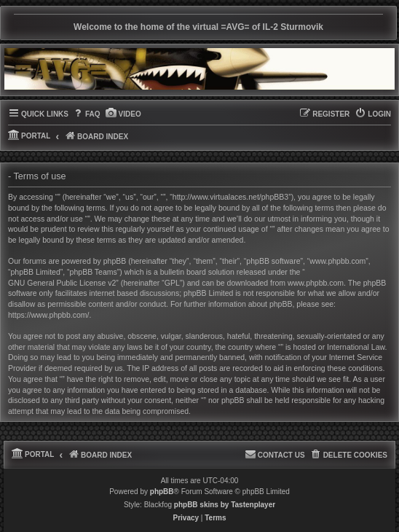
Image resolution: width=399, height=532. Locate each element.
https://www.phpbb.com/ (48, 315)
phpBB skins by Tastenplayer (225, 505)
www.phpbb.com (316, 283)
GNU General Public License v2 (62, 283)
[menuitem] (86, 114)
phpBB (162, 492)
